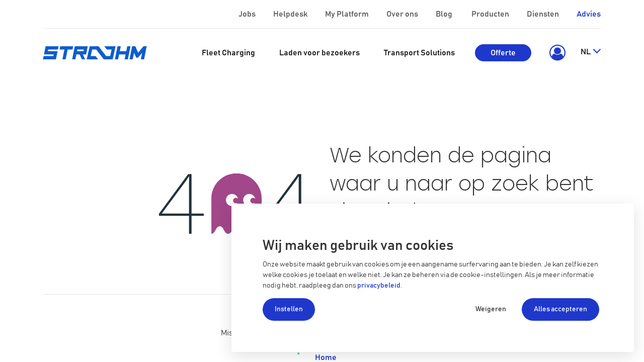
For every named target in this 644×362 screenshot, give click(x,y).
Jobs (248, 14)
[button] (556, 53)
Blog (445, 14)
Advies (589, 14)
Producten (491, 14)
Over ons (403, 14)
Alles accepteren (560, 309)
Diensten (544, 14)
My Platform (347, 14)
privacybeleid (379, 286)
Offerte (503, 53)
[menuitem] (228, 53)
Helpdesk (291, 14)
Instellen (289, 309)
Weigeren (491, 309)
